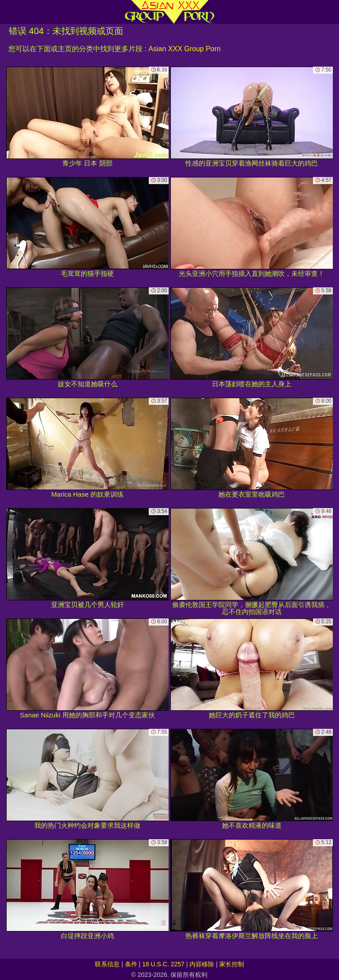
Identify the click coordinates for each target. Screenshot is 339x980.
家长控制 (232, 964)
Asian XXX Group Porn (185, 49)
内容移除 (202, 964)
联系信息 (107, 964)
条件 (131, 964)
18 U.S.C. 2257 (163, 964)
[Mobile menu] (8, 12)
